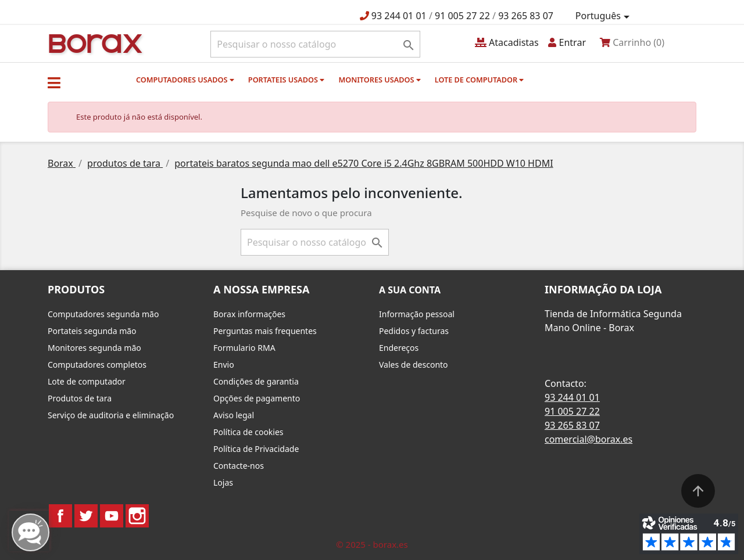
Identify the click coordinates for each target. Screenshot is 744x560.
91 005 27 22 (462, 16)
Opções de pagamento (257, 398)
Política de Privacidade (256, 449)
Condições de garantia (256, 381)
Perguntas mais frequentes (265, 331)
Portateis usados (286, 80)
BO (94, 43)
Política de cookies (248, 432)
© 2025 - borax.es (372, 544)
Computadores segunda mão (103, 314)
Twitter (86, 516)
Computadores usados (185, 80)
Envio (224, 365)
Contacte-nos (239, 466)
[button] (54, 82)
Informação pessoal (417, 314)
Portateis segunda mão (92, 331)
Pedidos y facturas (414, 331)
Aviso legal (234, 415)
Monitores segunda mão (94, 348)
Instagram (137, 516)
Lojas (223, 482)
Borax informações (249, 314)
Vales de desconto (414, 365)
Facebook (60, 516)
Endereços (399, 348)
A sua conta (410, 290)
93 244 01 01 (399, 16)
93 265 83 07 (526, 16)
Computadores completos (97, 365)
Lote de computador (480, 80)
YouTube (112, 516)
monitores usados (379, 80)
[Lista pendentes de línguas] (604, 16)
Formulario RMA (244, 348)
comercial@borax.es (589, 439)
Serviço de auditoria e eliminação (111, 415)
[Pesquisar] (315, 44)
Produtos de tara (80, 398)
